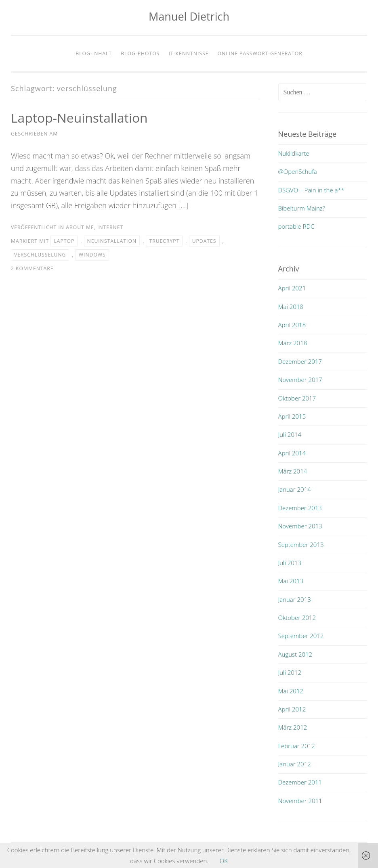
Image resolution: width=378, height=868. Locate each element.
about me (80, 227)
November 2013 (300, 526)
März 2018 (293, 343)
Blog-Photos (140, 53)
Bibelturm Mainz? (302, 208)
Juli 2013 (290, 563)
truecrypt (164, 241)
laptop (64, 241)
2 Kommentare (32, 268)
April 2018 (292, 325)
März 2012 (293, 727)
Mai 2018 (291, 307)
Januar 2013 (295, 599)
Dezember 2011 (300, 782)
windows (92, 255)
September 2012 (301, 636)
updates (204, 241)
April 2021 (292, 288)
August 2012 (295, 654)
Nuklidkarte (294, 153)
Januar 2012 (295, 764)
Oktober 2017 (297, 398)
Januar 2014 (295, 489)
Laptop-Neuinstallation (80, 118)
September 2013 (301, 545)
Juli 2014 (290, 434)
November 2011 (300, 801)
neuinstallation (112, 241)
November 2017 (300, 380)
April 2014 (292, 453)
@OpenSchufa (298, 171)
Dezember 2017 (300, 361)
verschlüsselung (40, 255)
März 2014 (293, 471)
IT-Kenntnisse (188, 53)
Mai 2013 (291, 581)
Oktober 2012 (297, 618)
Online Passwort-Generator (260, 53)
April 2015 (292, 416)
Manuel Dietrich (189, 16)
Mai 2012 (291, 691)
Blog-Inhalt (94, 53)
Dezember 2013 (300, 508)
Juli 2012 (290, 672)
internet (110, 227)
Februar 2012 (297, 746)
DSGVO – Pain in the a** (312, 190)
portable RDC (296, 226)
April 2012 (292, 709)
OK (224, 861)
